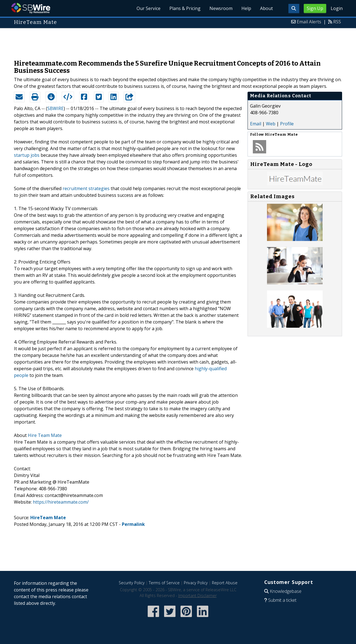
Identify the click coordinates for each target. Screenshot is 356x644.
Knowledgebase (286, 591)
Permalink (133, 524)
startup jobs (27, 155)
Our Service (149, 8)
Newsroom (221, 8)
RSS (337, 22)
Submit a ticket (282, 600)
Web (271, 124)
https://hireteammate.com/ (61, 502)
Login (337, 8)
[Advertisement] (178, 41)
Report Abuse (225, 583)
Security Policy (132, 583)
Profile (287, 124)
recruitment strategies (86, 188)
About (266, 8)
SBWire (31, 8)
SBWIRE (55, 108)
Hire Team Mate (45, 435)
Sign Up (315, 8)
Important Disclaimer (197, 595)
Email (256, 124)
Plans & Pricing (185, 8)
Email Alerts (309, 22)
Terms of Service (164, 583)
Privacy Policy (196, 583)
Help (246, 8)
